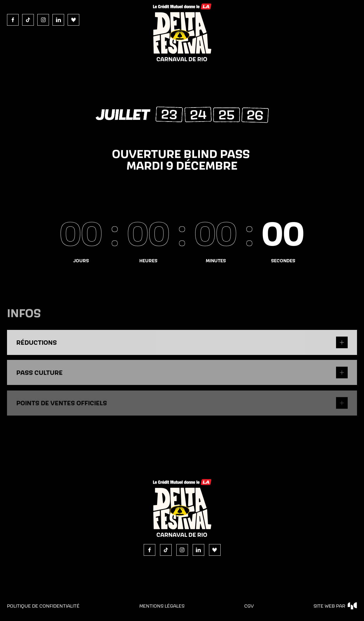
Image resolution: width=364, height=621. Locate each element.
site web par (335, 606)
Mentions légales (162, 606)
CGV (249, 606)
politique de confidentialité (43, 606)
